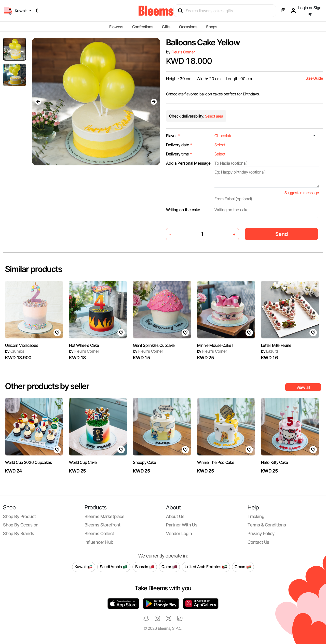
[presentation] (38, 102)
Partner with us (182, 525)
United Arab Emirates (206, 567)
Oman (243, 567)
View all (303, 387)
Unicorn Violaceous (22, 345)
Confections (143, 27)
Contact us (258, 542)
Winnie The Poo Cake (216, 462)
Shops (212, 27)
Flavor (173, 136)
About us (175, 516)
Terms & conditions (267, 525)
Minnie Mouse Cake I (215, 345)
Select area (214, 116)
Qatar (169, 567)
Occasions (188, 27)
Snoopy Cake (144, 462)
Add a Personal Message (188, 163)
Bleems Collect (99, 533)
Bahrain (145, 567)
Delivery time (179, 154)
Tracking (256, 516)
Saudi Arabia (114, 567)
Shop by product (19, 516)
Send (282, 234)
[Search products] (227, 11)
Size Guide (314, 78)
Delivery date (179, 145)
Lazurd (270, 351)
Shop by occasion (21, 525)
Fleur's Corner (183, 52)
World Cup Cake (83, 462)
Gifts (166, 27)
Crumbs (15, 351)
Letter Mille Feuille (276, 345)
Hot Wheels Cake (84, 345)
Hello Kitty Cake (275, 462)
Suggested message (302, 193)
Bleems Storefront (103, 525)
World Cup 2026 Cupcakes (29, 462)
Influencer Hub (99, 542)
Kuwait (84, 567)
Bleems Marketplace (105, 516)
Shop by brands (19, 533)
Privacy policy (261, 533)
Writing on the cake (183, 210)
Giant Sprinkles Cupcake (154, 345)
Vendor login (179, 533)
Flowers (116, 27)
